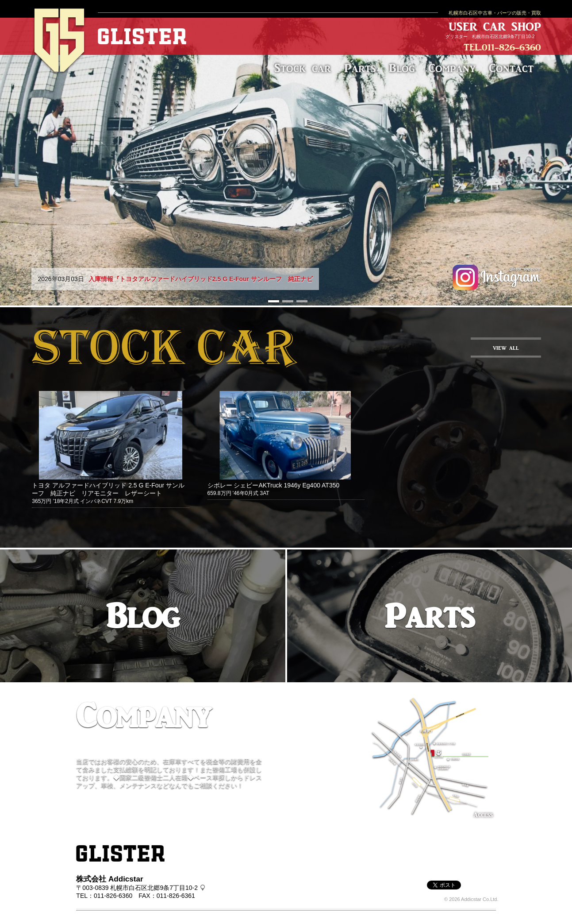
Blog (402, 68)
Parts (360, 68)
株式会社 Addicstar (109, 879)
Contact (511, 68)
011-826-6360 (511, 47)
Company (452, 68)
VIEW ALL (506, 348)
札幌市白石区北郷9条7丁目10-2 (503, 37)
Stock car (303, 68)
